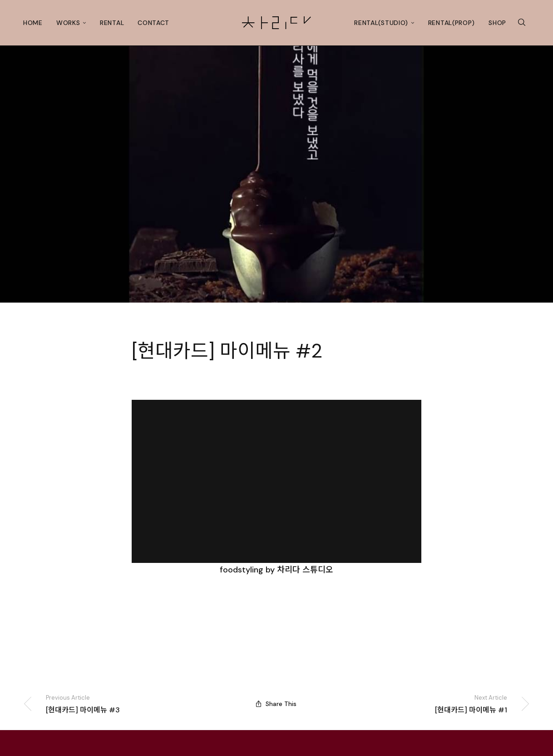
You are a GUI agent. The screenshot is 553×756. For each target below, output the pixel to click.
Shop (497, 23)
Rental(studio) (381, 23)
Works (68, 23)
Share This (276, 704)
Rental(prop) (452, 23)
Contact (153, 23)
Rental (112, 23)
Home (33, 23)
